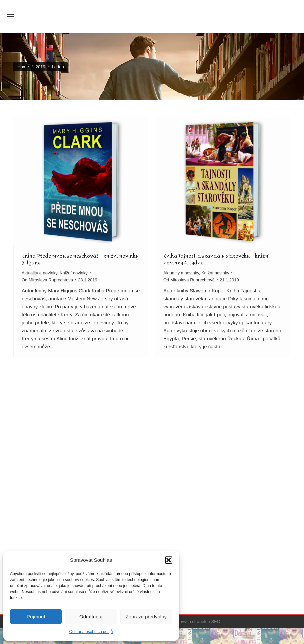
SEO (215, 622)
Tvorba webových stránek (182, 622)
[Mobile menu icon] (11, 17)
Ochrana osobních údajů (91, 632)
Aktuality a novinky (39, 273)
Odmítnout (91, 617)
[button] (169, 560)
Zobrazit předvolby (146, 617)
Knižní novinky (74, 273)
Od (47, 280)
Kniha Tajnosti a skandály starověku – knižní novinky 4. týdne (216, 259)
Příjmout (36, 617)
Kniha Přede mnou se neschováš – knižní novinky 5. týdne (80, 259)
